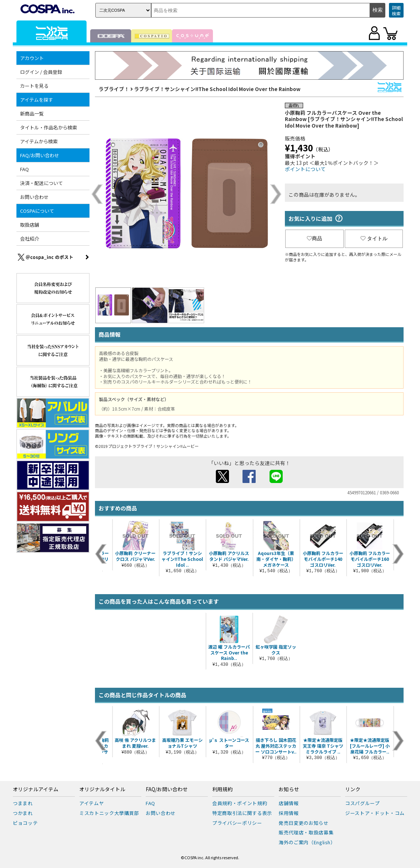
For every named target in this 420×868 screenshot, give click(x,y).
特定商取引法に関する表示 (242, 813)
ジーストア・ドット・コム (375, 813)
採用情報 (289, 813)
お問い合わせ (34, 197)
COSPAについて (37, 211)
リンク (353, 789)
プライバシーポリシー (237, 823)
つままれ (23, 803)
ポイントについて (305, 169)
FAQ (24, 169)
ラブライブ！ (114, 89)
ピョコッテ (25, 823)
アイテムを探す (37, 100)
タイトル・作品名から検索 (49, 127)
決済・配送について (41, 183)
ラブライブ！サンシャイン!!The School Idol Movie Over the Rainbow (217, 89)
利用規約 (222, 789)
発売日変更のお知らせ (304, 823)
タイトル (374, 238)
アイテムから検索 (39, 141)
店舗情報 (289, 803)
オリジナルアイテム (36, 789)
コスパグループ (362, 803)
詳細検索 (396, 10)
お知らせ (289, 789)
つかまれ (23, 813)
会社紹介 (30, 239)
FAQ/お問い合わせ (40, 155)
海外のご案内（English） (307, 842)
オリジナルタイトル (102, 789)
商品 (314, 238)
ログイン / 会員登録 (41, 72)
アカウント (32, 58)
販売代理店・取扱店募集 (306, 832)
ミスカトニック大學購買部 (109, 813)
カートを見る (34, 86)
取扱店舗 (30, 225)
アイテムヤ (91, 803)
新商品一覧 (32, 114)
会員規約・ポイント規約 (240, 803)
